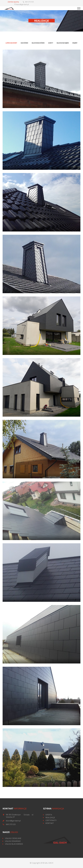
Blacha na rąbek (63, 43)
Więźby (75, 43)
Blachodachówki (38, 43)
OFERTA (49, 815)
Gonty (51, 43)
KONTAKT (50, 823)
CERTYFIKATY (51, 820)
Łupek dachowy (11, 43)
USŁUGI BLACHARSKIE (14, 844)
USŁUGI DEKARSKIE (13, 841)
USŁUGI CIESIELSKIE (13, 838)
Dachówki (24, 43)
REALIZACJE (50, 818)
